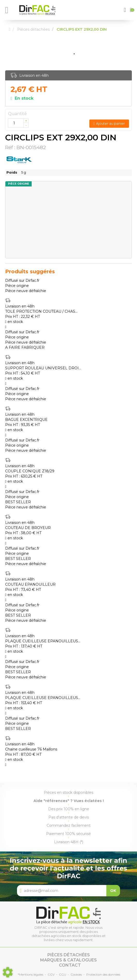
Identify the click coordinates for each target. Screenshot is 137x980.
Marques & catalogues (68, 960)
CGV (51, 974)
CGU (63, 974)
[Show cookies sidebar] (8, 972)
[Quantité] (18, 123)
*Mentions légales (31, 974)
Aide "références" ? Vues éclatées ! (69, 801)
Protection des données (103, 974)
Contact (70, 965)
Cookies (76, 974)
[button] (126, 10)
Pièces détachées (69, 955)
